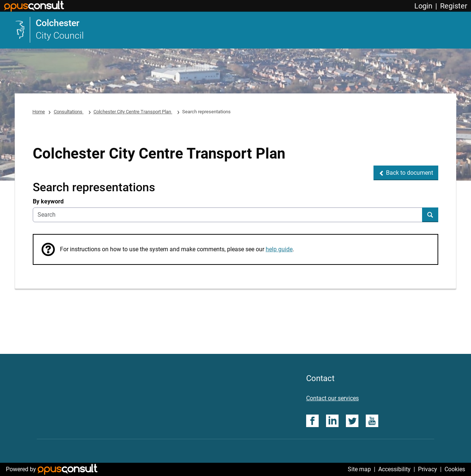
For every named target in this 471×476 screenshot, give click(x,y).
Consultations (69, 112)
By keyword (48, 201)
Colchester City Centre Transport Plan (133, 112)
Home (39, 112)
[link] (49, 30)
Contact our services (332, 398)
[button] (406, 173)
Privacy (428, 469)
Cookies (455, 469)
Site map (359, 469)
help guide (279, 249)
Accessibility (394, 469)
